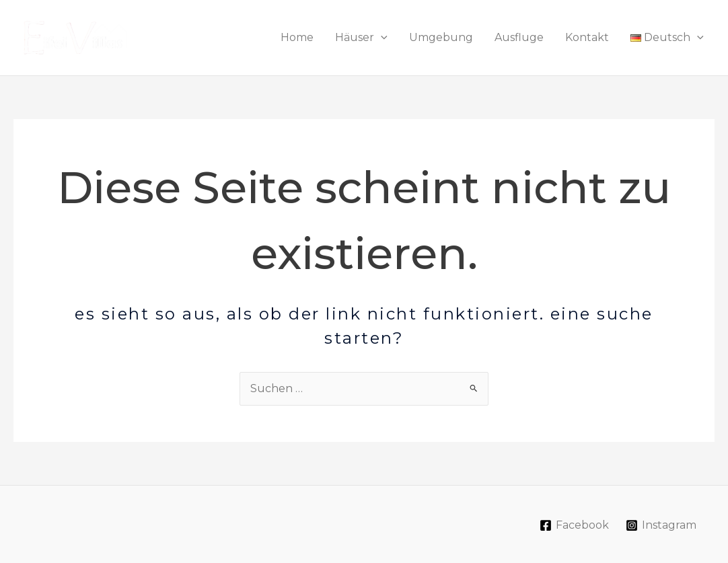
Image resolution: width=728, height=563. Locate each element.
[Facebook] (575, 525)
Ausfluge (519, 37)
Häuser (361, 37)
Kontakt (587, 37)
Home (297, 37)
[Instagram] (661, 525)
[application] (381, 37)
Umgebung (441, 37)
